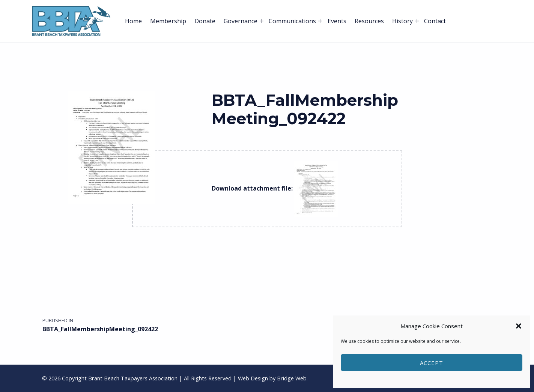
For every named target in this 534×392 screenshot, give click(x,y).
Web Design (253, 378)
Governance (241, 21)
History (402, 21)
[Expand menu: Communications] (320, 21)
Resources (369, 21)
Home (133, 21)
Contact (435, 21)
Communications (292, 21)
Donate (205, 21)
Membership (168, 21)
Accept (432, 363)
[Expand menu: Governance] (262, 21)
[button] (519, 326)
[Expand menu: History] (417, 21)
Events (337, 21)
